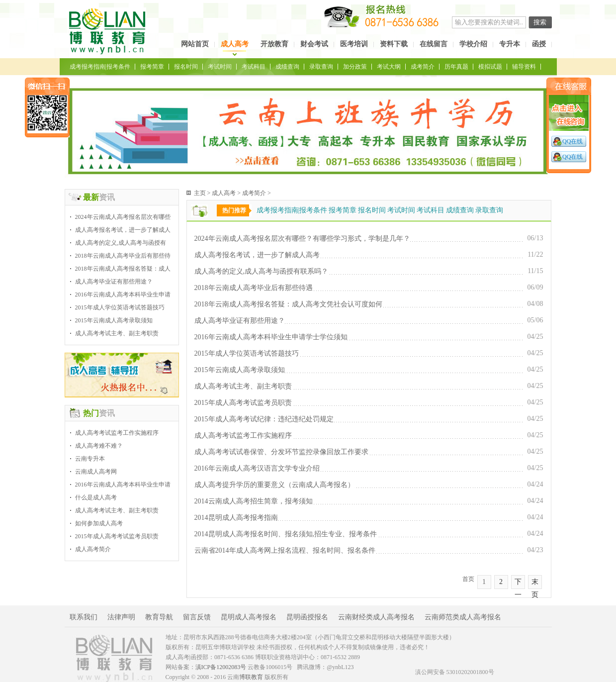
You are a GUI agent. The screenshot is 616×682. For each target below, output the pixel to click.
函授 (539, 44)
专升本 (510, 44)
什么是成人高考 (96, 497)
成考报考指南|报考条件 (100, 67)
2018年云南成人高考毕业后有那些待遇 (254, 288)
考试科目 (254, 67)
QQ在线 (572, 141)
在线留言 (434, 44)
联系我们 (84, 617)
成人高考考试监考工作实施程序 (117, 433)
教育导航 (159, 617)
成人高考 (235, 44)
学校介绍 (473, 44)
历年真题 (456, 67)
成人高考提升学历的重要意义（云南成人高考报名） (274, 485)
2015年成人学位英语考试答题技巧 (120, 307)
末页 (535, 584)
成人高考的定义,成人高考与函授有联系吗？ (262, 271)
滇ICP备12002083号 (221, 667)
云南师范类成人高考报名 (463, 617)
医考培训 (354, 44)
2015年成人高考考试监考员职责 (117, 536)
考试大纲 (389, 67)
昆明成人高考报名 (249, 617)
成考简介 (423, 67)
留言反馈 (197, 617)
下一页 (518, 584)
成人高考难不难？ (99, 446)
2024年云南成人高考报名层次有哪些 (123, 217)
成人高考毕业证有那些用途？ (114, 282)
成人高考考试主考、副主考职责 (117, 333)
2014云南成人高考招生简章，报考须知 (254, 501)
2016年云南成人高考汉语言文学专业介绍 (257, 468)
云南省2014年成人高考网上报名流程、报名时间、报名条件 (285, 550)
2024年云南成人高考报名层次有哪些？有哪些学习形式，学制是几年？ (302, 239)
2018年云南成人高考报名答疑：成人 (123, 269)
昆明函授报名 (307, 617)
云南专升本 (90, 459)
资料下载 (394, 44)
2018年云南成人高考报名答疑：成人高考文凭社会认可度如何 (288, 304)
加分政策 (355, 67)
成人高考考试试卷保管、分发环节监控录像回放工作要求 (281, 452)
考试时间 (220, 67)
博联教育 (251, 677)
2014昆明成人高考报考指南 (236, 518)
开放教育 (274, 44)
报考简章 (152, 67)
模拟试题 (490, 67)
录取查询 (321, 67)
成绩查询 (287, 67)
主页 (200, 193)
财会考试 (314, 44)
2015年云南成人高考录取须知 (114, 320)
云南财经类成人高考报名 (376, 617)
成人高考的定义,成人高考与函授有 (121, 243)
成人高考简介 (93, 549)
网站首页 (195, 44)
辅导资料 (524, 67)
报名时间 (186, 67)
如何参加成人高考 (99, 523)
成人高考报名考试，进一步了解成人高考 (257, 255)
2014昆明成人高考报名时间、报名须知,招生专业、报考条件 (286, 534)
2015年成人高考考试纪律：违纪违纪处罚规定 (264, 419)
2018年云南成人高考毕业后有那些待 (123, 256)
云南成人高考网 (96, 472)
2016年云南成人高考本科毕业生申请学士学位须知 (271, 337)
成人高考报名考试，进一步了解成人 (123, 230)
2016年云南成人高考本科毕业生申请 (123, 294)
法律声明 (121, 617)
